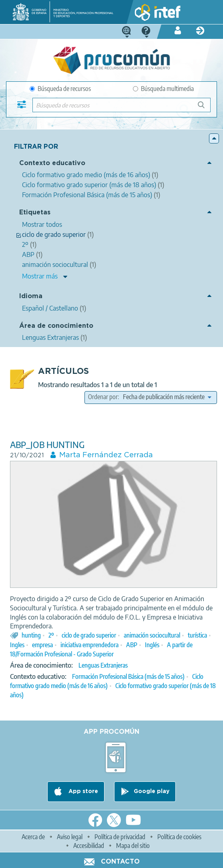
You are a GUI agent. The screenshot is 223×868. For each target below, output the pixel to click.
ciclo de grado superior (89, 635)
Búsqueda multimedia (163, 89)
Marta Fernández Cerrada (106, 455)
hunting (31, 635)
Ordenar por (103, 397)
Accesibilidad (89, 846)
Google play (152, 791)
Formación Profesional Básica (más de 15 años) (128, 676)
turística (197, 635)
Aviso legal (70, 837)
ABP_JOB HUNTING (47, 445)
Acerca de (33, 837)
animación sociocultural (152, 635)
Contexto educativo (52, 163)
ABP (132, 645)
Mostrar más (40, 276)
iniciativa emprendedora (89, 645)
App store (82, 791)
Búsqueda (206, 108)
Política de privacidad (120, 837)
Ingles (17, 645)
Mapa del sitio (133, 846)
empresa (42, 645)
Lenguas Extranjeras (103, 665)
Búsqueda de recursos (60, 89)
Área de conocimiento (56, 326)
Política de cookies (179, 837)
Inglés (152, 645)
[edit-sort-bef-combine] (167, 397)
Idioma (31, 296)
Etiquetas (35, 213)
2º (51, 635)
